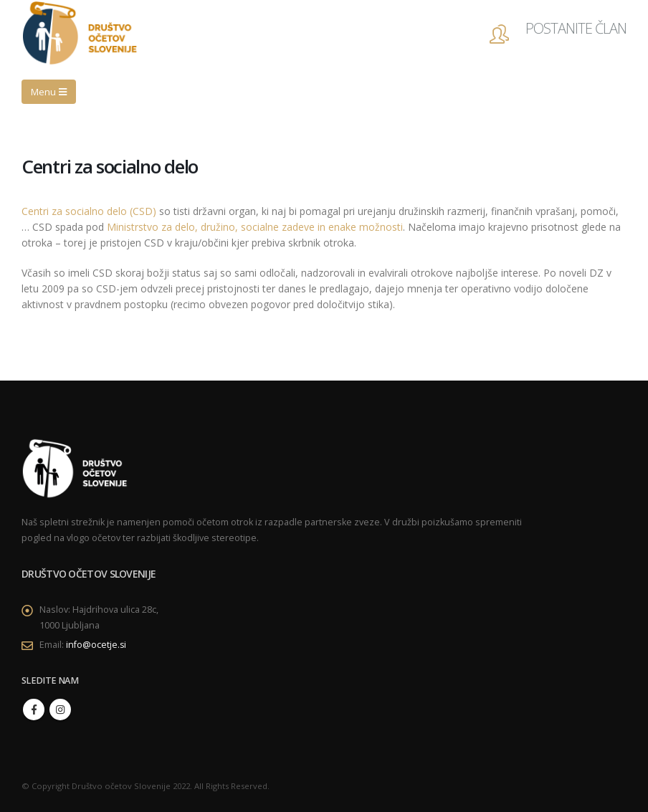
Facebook (34, 710)
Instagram (60, 710)
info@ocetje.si (96, 645)
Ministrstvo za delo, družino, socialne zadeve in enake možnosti (255, 227)
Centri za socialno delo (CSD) (89, 211)
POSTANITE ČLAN (576, 28)
